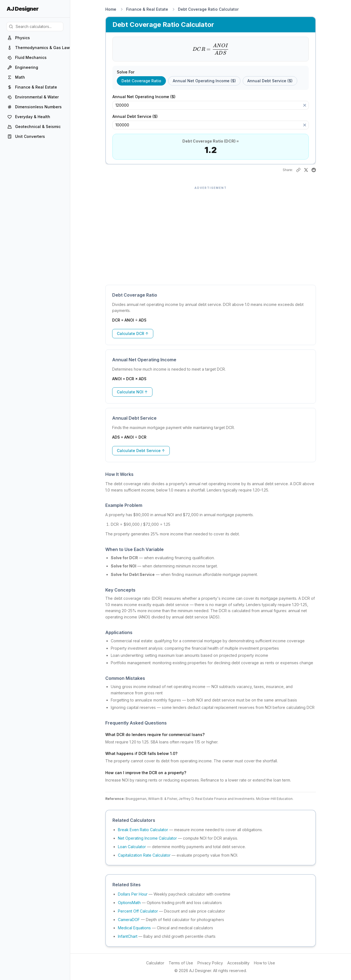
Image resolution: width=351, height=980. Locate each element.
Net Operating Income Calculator (147, 838)
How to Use (264, 963)
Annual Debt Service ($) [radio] (270, 81)
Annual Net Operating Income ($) (147, 97)
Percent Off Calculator (138, 911)
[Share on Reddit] (314, 170)
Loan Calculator (132, 847)
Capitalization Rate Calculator (144, 855)
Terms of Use (181, 963)
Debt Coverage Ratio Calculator (208, 9)
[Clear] (305, 105)
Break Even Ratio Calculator (143, 830)
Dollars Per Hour (133, 894)
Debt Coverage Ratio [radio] (141, 81)
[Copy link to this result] (298, 170)
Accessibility (238, 963)
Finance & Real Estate (147, 9)
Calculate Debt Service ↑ (141, 451)
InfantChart (128, 936)
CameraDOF (129, 920)
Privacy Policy (210, 963)
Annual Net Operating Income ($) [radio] (204, 81)
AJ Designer (22, 9)
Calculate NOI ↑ (132, 392)
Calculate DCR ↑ (133, 333)
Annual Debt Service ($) (138, 117)
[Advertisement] (211, 233)
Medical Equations (134, 928)
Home (111, 9)
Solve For (126, 72)
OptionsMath (129, 903)
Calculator (155, 963)
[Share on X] (306, 170)
